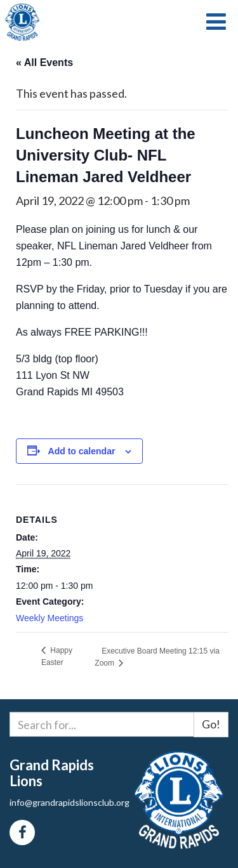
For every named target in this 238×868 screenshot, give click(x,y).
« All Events (44, 62)
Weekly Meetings (50, 618)
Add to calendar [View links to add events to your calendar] (82, 451)
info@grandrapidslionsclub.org (69, 802)
